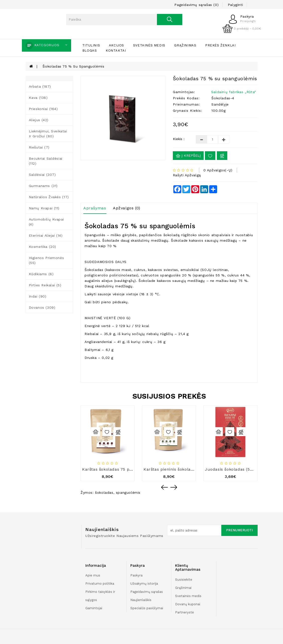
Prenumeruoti (239, 530)
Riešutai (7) (39, 147)
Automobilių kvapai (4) (47, 222)
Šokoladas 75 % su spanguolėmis (73, 66)
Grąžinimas (185, 45)
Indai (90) (38, 296)
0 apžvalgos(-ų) (218, 170)
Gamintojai (94, 608)
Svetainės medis (149, 45)
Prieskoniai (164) (43, 109)
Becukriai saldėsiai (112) (46, 161)
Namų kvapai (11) (44, 208)
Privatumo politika (100, 584)
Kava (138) (38, 98)
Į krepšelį (188, 156)
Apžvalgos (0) (127, 208)
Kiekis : (179, 139)
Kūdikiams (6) (41, 274)
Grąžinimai (183, 588)
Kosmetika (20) (43, 247)
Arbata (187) (40, 86)
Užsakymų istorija (144, 584)
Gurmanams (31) (43, 186)
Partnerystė (185, 612)
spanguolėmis (128, 492)
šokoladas (104, 492)
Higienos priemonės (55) (47, 260)
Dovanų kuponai (188, 604)
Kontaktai (116, 51)
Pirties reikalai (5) (45, 285)
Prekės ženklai (220, 45)
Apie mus (93, 575)
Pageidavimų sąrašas (147, 592)
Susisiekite (184, 580)
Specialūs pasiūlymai (147, 608)
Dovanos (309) (42, 307)
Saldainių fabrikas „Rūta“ (234, 92)
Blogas (90, 51)
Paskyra (136, 575)
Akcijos (117, 45)
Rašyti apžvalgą (187, 175)
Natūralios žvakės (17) (49, 197)
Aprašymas (95, 208)
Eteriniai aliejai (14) (46, 235)
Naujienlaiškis (141, 600)
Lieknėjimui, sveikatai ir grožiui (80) (48, 134)
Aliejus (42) (39, 120)
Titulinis (91, 45)
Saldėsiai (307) (42, 175)
